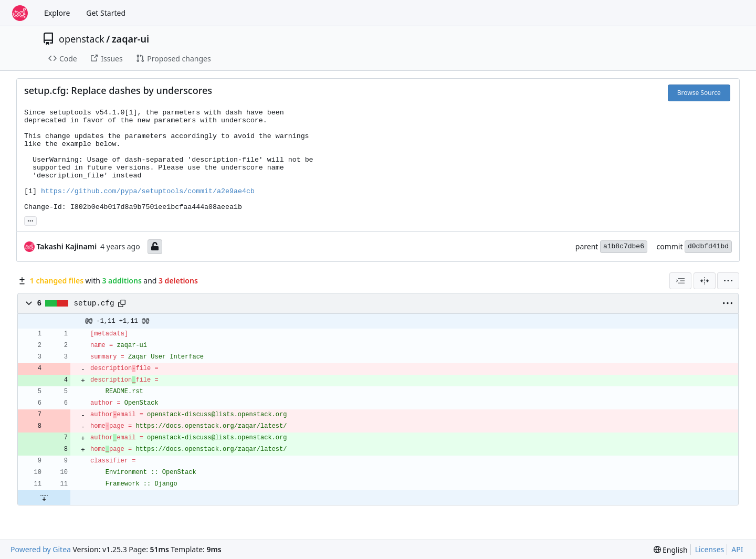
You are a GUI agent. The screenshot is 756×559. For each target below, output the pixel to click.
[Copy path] (122, 303)
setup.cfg (94, 303)
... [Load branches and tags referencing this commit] (30, 220)
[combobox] (680, 281)
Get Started (106, 13)
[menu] (728, 281)
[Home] (20, 13)
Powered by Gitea (41, 549)
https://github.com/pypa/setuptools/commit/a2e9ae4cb (148, 191)
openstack (82, 39)
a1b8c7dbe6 (624, 246)
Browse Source (699, 93)
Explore (57, 13)
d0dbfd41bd (708, 246)
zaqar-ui (130, 39)
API (737, 549)
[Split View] (705, 281)
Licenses (710, 549)
